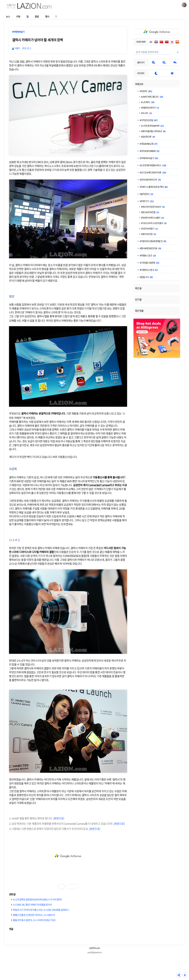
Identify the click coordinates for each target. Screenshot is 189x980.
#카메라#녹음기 (149, 158)
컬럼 (37, 16)
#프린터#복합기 (149, 228)
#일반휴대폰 (148, 137)
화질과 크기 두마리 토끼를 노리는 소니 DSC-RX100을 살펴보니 (41, 910)
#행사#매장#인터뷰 (150, 248)
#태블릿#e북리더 (150, 108)
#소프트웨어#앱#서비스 (153, 165)
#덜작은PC (146, 194)
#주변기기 (147, 201)
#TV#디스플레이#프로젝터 (153, 187)
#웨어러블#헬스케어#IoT (153, 131)
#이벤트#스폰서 (149, 270)
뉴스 (8, 16)
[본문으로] (59, 818)
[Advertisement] (68, 856)
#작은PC (146, 91)
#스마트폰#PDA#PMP (152, 126)
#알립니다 (146, 277)
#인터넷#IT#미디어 (150, 180)
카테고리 (139, 84)
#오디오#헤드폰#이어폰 (153, 172)
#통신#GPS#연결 (150, 212)
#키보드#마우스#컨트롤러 (154, 223)
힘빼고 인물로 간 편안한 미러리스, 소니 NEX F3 (34, 915)
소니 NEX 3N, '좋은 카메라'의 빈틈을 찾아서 (32, 905)
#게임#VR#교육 (148, 144)
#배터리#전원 (148, 234)
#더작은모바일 (149, 120)
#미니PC (146, 113)
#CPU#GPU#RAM (149, 151)
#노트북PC (148, 102)
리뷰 (18, 16)
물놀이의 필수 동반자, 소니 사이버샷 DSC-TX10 (34, 920)
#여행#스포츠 (148, 255)
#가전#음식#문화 (149, 263)
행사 (47, 16)
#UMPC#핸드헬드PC (152, 97)
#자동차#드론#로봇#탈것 (153, 241)
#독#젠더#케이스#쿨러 (152, 218)
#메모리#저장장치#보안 (153, 207)
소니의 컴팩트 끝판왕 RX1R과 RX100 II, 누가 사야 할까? (37, 899)
